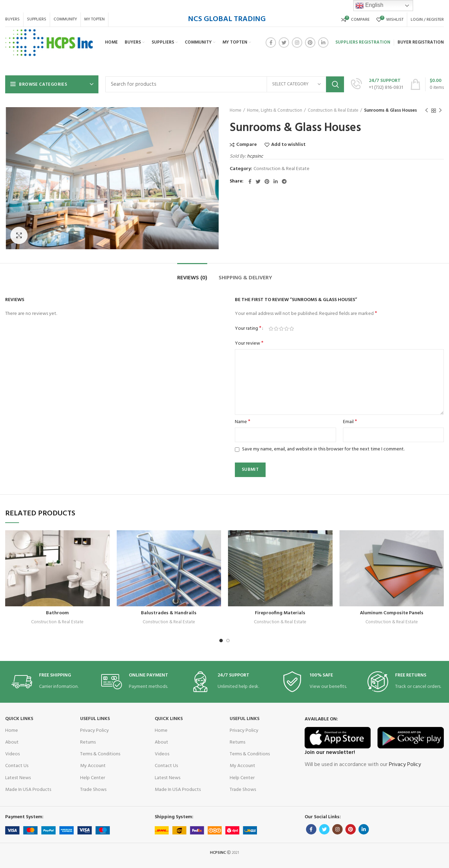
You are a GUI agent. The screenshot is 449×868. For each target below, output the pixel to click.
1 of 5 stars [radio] (271, 329)
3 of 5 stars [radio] (281, 329)
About (12, 742)
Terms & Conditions (100, 754)
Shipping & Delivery (245, 278)
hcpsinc (255, 156)
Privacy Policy (94, 731)
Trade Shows (93, 790)
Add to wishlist (288, 145)
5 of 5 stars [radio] (292, 329)
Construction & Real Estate (333, 111)
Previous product (427, 111)
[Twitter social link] (284, 43)
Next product (440, 111)
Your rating (248, 329)
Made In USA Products (28, 790)
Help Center (93, 778)
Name (243, 422)
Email (350, 422)
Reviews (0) (192, 278)
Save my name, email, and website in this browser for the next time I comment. (323, 449)
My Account (93, 766)
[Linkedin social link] (323, 43)
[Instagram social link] (297, 43)
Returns (88, 742)
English (369, 6)
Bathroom (57, 613)
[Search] (225, 84)
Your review (249, 344)
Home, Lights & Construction (275, 111)
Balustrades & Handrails (169, 613)
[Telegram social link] (284, 181)
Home (236, 111)
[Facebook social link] (271, 43)
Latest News (18, 778)
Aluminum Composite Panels (392, 613)
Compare (246, 145)
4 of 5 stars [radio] (286, 329)
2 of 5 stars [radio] (276, 329)
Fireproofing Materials (280, 613)
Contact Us (17, 766)
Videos (12, 754)
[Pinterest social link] (310, 43)
